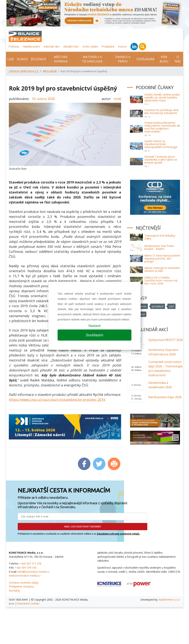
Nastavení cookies (28, 603)
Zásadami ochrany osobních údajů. (118, 534)
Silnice (22, 59)
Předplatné (108, 46)
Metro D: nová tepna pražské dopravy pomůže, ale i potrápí (162, 258)
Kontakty (14, 591)
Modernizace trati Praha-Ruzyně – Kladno (159, 247)
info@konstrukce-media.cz (33, 572)
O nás (178, 59)
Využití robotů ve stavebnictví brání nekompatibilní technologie (161, 144)
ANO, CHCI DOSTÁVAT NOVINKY (83, 526)
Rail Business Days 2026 (165, 397)
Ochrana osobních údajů (24, 583)
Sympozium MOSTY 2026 (166, 340)
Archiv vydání (90, 46)
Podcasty (14, 46)
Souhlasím (95, 335)
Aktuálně (50, 71)
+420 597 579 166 (26, 568)
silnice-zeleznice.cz (24, 71)
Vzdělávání (145, 59)
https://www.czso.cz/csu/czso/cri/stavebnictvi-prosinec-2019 (57, 400)
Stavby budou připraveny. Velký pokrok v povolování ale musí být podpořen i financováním (162, 127)
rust (171, 306)
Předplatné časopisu (21, 586)
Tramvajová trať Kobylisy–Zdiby (160, 237)
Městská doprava (61, 59)
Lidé (11, 59)
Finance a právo (123, 59)
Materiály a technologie (92, 59)
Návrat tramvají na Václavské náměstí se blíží (162, 269)
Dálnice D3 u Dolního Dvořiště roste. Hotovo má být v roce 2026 (161, 280)
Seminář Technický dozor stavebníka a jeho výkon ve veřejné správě (161, 160)
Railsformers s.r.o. (169, 600)
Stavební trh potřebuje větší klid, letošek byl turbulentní (161, 112)
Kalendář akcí (52, 46)
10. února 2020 (43, 99)
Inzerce (122, 46)
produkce (158, 306)
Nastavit (94, 326)
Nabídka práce (31, 46)
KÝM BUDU (164, 59)
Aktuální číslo (71, 46)
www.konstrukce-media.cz (25, 576)
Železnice (38, 59)
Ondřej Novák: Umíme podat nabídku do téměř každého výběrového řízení (162, 97)
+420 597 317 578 (30, 564)
